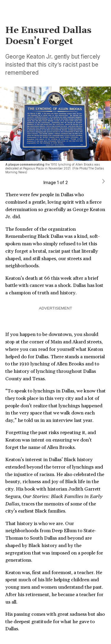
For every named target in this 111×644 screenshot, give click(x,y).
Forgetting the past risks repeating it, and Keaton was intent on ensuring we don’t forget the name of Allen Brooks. (51, 440)
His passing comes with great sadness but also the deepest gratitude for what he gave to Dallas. (55, 622)
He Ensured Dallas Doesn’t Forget (48, 36)
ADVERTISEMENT (56, 308)
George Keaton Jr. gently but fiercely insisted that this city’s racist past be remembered (53, 65)
